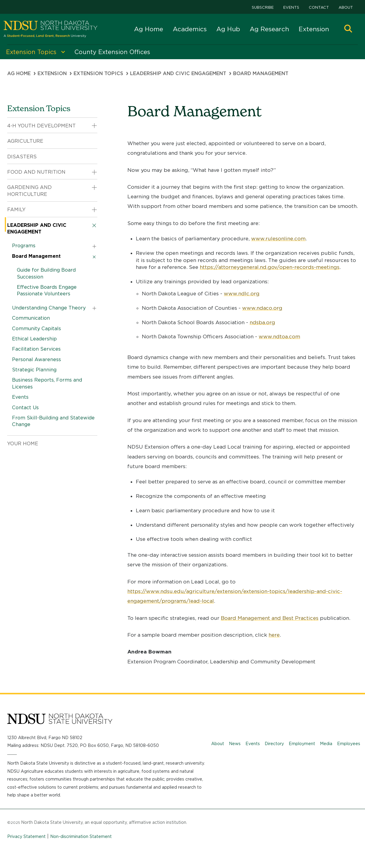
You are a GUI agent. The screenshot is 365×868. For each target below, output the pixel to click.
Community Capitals (36, 329)
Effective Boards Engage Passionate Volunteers (47, 290)
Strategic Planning (34, 370)
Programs (24, 246)
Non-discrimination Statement (81, 836)
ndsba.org (262, 322)
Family (16, 210)
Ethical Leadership (34, 339)
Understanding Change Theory (49, 308)
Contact (319, 7)
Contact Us (25, 408)
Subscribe (263, 7)
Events (291, 7)
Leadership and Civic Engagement (178, 73)
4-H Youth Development (41, 126)
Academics (190, 29)
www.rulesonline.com (278, 239)
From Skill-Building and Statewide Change (53, 421)
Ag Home (149, 29)
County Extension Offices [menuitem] (112, 52)
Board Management (36, 256)
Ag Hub (228, 29)
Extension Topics (98, 73)
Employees (349, 744)
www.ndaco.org (262, 308)
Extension (314, 29)
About (346, 7)
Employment (302, 744)
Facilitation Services (36, 349)
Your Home (23, 444)
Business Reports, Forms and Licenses (47, 383)
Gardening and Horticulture (29, 191)
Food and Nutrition (36, 172)
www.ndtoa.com (279, 337)
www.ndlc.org (242, 294)
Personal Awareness (36, 359)
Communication (31, 318)
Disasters (22, 157)
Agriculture (25, 141)
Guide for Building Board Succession (46, 273)
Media (326, 744)
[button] (348, 29)
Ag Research (269, 29)
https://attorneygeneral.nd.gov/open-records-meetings (270, 267)
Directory (274, 744)
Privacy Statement (26, 836)
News (235, 744)
